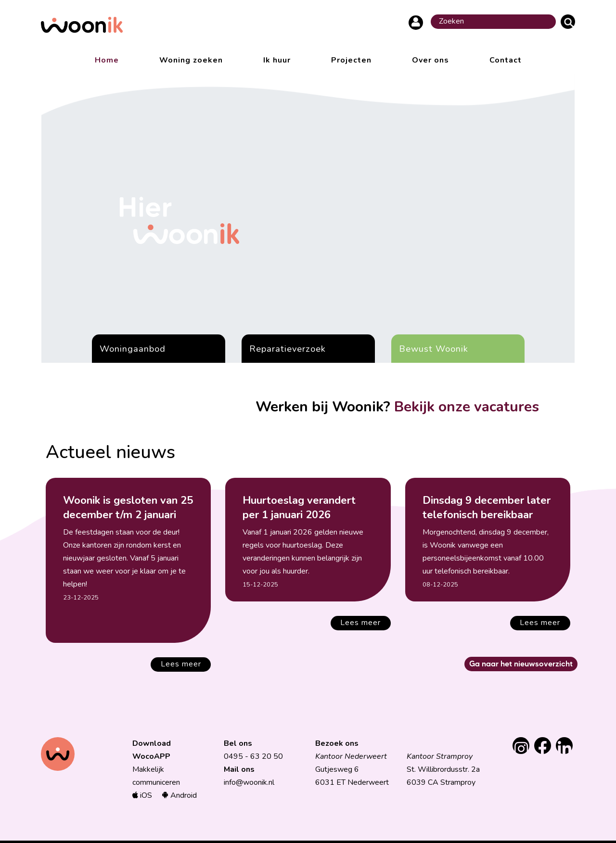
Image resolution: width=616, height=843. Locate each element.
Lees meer (181, 664)
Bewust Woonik (434, 349)
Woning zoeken (191, 60)
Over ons (430, 60)
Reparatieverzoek (288, 349)
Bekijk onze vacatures (467, 407)
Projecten (351, 60)
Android (179, 795)
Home (107, 60)
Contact (506, 60)
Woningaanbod (133, 349)
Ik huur (277, 60)
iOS (142, 795)
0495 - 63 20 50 (253, 756)
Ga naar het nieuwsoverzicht (521, 664)
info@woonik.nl (249, 782)
